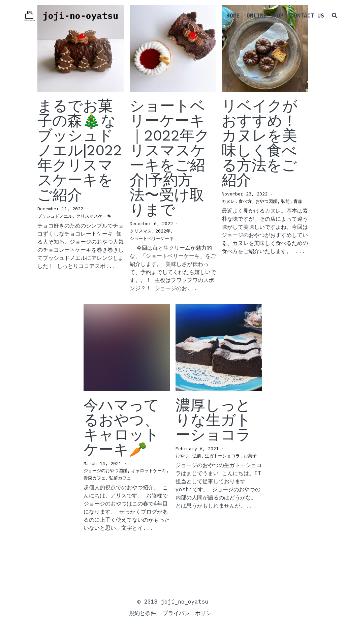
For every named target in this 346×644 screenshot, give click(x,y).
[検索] (327, 19)
